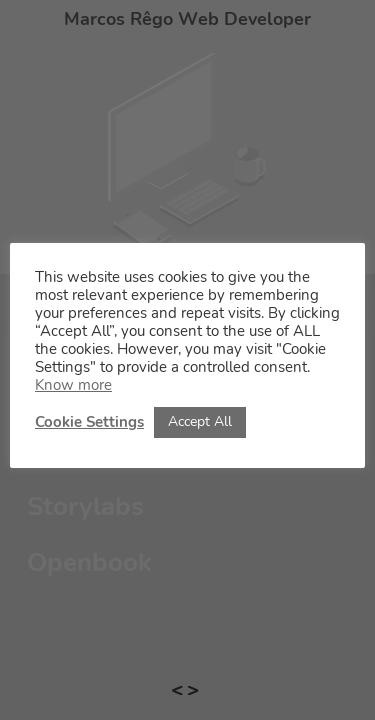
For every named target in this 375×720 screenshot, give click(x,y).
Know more (73, 385)
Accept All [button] (200, 421)
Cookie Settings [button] (89, 422)
